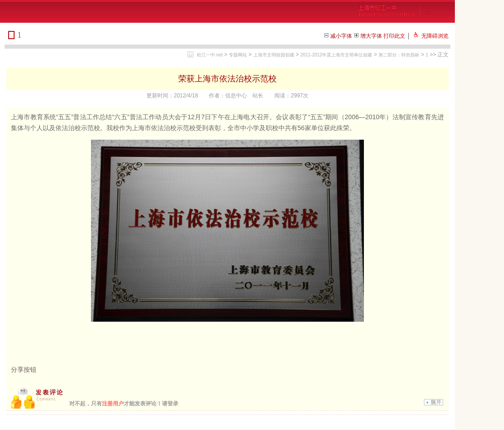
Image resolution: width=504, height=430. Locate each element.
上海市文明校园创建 (274, 55)
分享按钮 (24, 369)
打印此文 (394, 36)
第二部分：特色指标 (399, 55)
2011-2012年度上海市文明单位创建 (337, 55)
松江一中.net (210, 55)
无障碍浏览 (435, 36)
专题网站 (238, 55)
